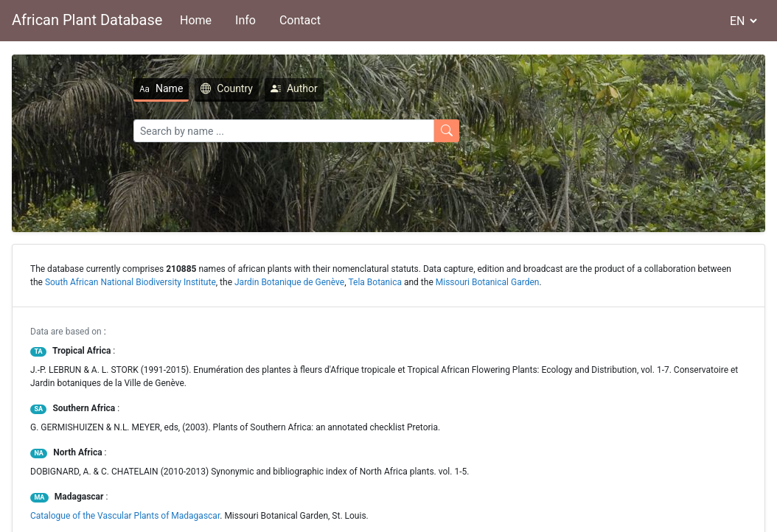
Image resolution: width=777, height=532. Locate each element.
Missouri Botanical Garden (488, 282)
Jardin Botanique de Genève (289, 282)
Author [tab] (239, 88)
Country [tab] (171, 88)
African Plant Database (87, 20)
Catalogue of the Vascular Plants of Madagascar (125, 516)
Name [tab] (106, 88)
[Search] (229, 131)
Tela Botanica (375, 282)
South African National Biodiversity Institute (130, 282)
